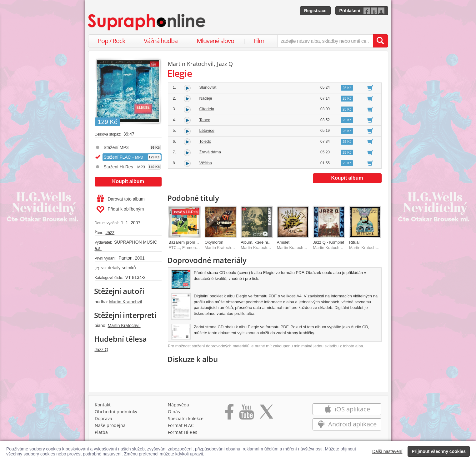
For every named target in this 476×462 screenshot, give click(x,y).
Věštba (206, 163)
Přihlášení (350, 11)
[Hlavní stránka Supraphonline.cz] (147, 22)
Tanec (205, 120)
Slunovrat (208, 87)
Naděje (206, 98)
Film (259, 41)
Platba (101, 432)
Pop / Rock (112, 41)
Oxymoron (214, 242)
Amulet (283, 242)
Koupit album (128, 181)
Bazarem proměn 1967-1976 (194, 242)
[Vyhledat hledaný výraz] (380, 41)
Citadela (207, 109)
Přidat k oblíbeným (120, 210)
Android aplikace (347, 424)
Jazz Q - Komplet (328, 242)
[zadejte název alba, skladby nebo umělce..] (325, 41)
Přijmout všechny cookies (439, 451)
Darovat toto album (121, 199)
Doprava (103, 418)
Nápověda (178, 405)
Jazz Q (102, 350)
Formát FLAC (181, 425)
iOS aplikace (347, 409)
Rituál (354, 242)
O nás (174, 412)
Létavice (207, 130)
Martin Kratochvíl (125, 302)
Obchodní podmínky (116, 412)
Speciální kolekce (186, 418)
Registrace (315, 11)
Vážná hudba (161, 41)
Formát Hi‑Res (183, 432)
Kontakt (103, 405)
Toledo (205, 141)
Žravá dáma (210, 152)
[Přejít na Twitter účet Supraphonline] (266, 414)
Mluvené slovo (215, 41)
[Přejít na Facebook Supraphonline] (229, 414)
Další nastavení (387, 451)
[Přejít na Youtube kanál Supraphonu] (246, 414)
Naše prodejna (110, 425)
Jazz (110, 232)
